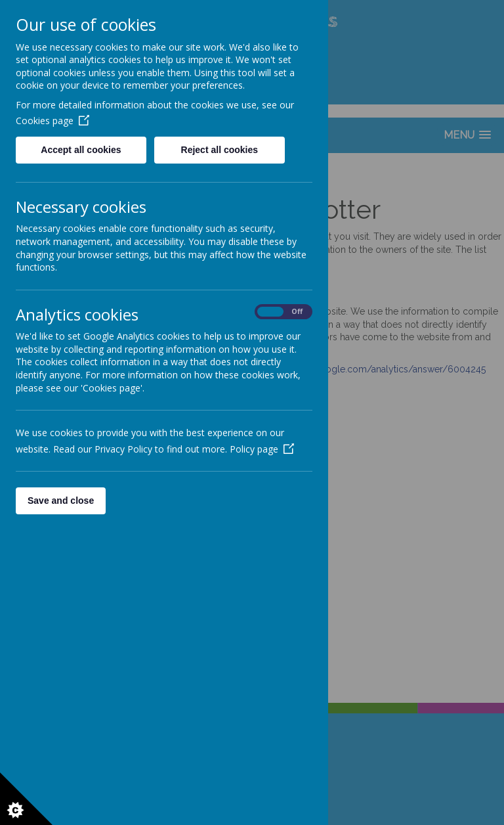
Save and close (61, 501)
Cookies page (52, 121)
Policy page (262, 449)
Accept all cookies (81, 150)
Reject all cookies (220, 150)
